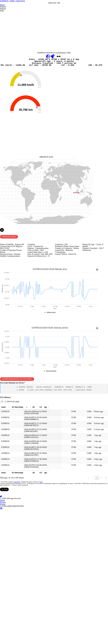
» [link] (102, 571)
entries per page (18, 491)
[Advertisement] (54, 53)
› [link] (97, 571)
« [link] (54, 571)
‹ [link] (58, 571)
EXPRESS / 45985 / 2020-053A (54, 17)
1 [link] (63, 571)
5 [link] (81, 571)
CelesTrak (20, 576)
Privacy (51, 636)
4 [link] (76, 571)
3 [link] (72, 571)
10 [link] (92, 571)
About (42, 636)
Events (60, 636)
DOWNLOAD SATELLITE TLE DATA (23, 460)
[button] (17, 498)
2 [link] (67, 571)
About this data (14, 299)
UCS (44, 576)
